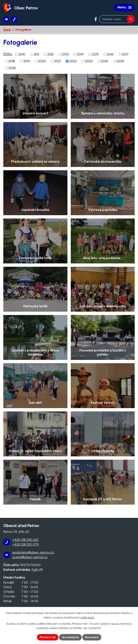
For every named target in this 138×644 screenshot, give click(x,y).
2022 (73, 61)
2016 (110, 54)
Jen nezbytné (70, 637)
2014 (80, 54)
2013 (65, 54)
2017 (125, 54)
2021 (58, 61)
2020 (42, 61)
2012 (51, 54)
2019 (27, 61)
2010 (22, 54)
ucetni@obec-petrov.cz (30, 557)
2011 (36, 54)
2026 (12, 68)
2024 (104, 61)
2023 (89, 61)
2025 (120, 61)
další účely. (88, 618)
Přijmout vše (48, 637)
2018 (12, 61)
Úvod (7, 30)
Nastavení (92, 637)
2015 (95, 54)
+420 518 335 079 (26, 544)
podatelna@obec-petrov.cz (33, 552)
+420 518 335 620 (25, 540)
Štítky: (8, 54)
